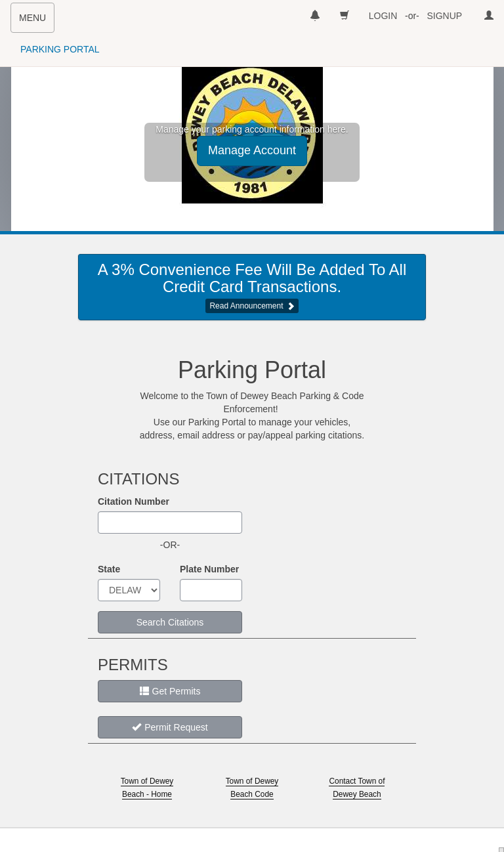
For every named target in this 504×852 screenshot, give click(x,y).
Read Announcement (246, 306)
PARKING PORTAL (60, 49)
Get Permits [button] (170, 691)
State (109, 569)
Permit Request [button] (170, 727)
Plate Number (209, 569)
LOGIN (383, 16)
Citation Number (134, 501)
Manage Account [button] (252, 150)
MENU (36, 22)
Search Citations (170, 622)
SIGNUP (444, 16)
